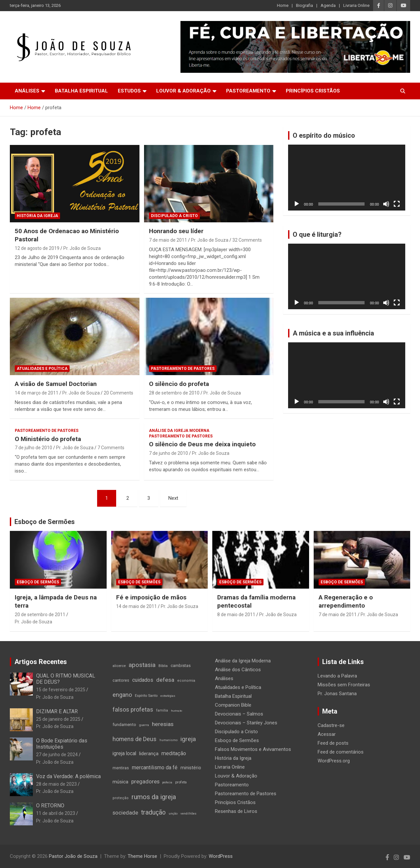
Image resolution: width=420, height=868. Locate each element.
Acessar (327, 734)
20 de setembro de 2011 (40, 615)
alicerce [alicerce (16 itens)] (119, 666)
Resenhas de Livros (236, 811)
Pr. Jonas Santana (337, 694)
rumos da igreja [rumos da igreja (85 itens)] (154, 797)
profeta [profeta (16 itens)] (181, 782)
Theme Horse (142, 856)
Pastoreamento (248, 91)
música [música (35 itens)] (120, 782)
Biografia (304, 5)
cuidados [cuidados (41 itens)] (143, 680)
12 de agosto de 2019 (37, 248)
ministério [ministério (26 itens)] (191, 768)
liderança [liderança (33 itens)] (149, 754)
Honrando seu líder (176, 231)
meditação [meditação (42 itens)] (174, 753)
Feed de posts (333, 743)
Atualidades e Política (42, 369)
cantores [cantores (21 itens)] (121, 680)
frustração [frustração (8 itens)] (177, 711)
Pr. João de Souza (82, 248)
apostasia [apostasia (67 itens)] (142, 665)
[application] (347, 178)
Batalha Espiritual (81, 91)
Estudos (129, 91)
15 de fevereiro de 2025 (61, 690)
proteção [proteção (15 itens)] (121, 798)
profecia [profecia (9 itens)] (167, 782)
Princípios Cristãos (313, 91)
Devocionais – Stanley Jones (246, 723)
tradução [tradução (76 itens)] (153, 812)
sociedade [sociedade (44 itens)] (125, 813)
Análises (27, 91)
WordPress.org (334, 761)
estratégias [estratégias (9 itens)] (168, 696)
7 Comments (111, 448)
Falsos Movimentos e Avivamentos (253, 749)
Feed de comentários (341, 752)
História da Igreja (37, 216)
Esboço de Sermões (45, 522)
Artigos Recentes (41, 662)
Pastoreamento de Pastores (183, 369)
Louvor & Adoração (183, 91)
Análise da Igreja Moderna (179, 431)
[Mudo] (386, 204)
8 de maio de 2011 (236, 615)
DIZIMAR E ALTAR (57, 711)
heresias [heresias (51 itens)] (163, 724)
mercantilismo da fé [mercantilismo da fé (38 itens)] (155, 767)
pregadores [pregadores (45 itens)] (145, 782)
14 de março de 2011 (37, 393)
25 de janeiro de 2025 (58, 719)
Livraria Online (356, 5)
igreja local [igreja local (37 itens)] (124, 753)
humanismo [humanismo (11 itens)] (168, 740)
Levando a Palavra (337, 676)
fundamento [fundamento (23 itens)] (124, 725)
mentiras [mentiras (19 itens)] (121, 768)
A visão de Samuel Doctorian (56, 384)
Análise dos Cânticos (238, 670)
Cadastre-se (331, 725)
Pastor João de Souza (73, 856)
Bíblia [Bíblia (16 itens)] (163, 666)
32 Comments (247, 240)
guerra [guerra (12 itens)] (144, 725)
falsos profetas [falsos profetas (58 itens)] (133, 709)
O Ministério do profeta (48, 439)
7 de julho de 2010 (33, 448)
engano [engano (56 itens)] (122, 695)
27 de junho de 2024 (57, 755)
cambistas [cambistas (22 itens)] (181, 666)
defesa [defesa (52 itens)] (165, 680)
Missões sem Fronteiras (344, 685)
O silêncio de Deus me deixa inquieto (202, 444)
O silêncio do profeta (179, 384)
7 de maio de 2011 (168, 240)
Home (283, 5)
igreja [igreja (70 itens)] (188, 739)
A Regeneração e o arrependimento (346, 601)
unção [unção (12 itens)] (173, 813)
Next (173, 498)
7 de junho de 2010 (168, 453)
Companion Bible (233, 705)
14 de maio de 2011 (136, 606)
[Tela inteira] (397, 204)
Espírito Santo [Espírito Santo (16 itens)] (146, 696)
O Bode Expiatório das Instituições (62, 744)
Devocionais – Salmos (239, 714)
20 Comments (118, 393)
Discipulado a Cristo (174, 216)
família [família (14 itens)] (162, 710)
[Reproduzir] (297, 204)
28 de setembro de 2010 (174, 393)
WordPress (221, 856)
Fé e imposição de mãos (151, 597)
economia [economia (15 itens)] (186, 681)
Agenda (328, 5)
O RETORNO (50, 806)
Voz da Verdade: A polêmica (68, 776)
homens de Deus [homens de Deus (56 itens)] (135, 739)
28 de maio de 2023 (56, 784)
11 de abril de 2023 (56, 813)
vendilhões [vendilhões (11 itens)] (189, 813)
